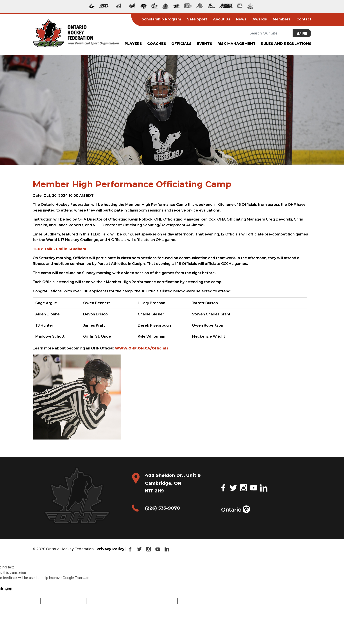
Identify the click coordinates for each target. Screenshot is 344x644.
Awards (260, 19)
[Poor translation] (9, 589)
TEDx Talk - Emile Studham (59, 249)
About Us (222, 19)
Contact (304, 19)
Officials (181, 44)
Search (302, 33)
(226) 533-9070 (162, 508)
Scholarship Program (161, 19)
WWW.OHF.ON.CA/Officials (142, 348)
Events (204, 44)
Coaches (157, 44)
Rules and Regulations (286, 44)
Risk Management (236, 44)
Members (282, 19)
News (241, 19)
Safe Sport (197, 19)
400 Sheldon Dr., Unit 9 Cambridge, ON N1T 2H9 (173, 483)
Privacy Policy (110, 549)
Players (133, 44)
